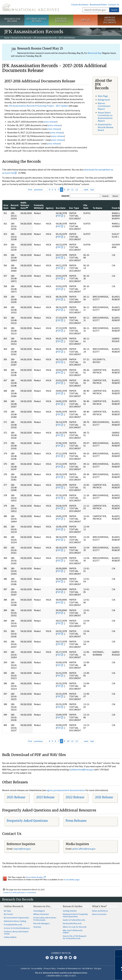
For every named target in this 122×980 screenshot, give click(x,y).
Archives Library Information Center (16, 933)
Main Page (103, 96)
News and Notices (100, 911)
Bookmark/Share (98, 4)
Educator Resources (61, 20)
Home (7, 38)
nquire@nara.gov (22, 849)
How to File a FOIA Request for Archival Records (75, 937)
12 (77, 190)
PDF (59, 216)
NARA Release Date (25, 205)
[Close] (119, 953)
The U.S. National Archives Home (31, 7)
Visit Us (85, 20)
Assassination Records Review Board (105, 127)
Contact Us (114, 4)
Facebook (47, 958)
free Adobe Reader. (36, 877)
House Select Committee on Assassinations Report (105, 117)
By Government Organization (16, 918)
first (30, 190)
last (92, 190)
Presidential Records (13, 925)
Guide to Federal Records (74, 920)
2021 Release (104, 797)
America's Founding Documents (110, 20)
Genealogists (39, 911)
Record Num (15, 206)
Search (114, 10)
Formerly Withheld (39, 206)
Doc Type (74, 208)
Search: (65, 196)
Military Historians (41, 914)
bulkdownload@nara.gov (82, 769)
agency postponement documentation (66, 790)
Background (104, 100)
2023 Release (45, 797)
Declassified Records (72, 923)
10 (68, 190)
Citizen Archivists (80, 4)
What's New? (99, 906)
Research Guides (73, 906)
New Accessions (99, 914)
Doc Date (61, 208)
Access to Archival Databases (17, 928)
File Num (86, 206)
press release (50, 122)
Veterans (37, 927)
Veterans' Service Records (37, 20)
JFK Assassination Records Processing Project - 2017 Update (38, 106)
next (86, 190)
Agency (50, 208)
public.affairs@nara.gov (84, 849)
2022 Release (75, 797)
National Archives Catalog (15, 921)
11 (72, 190)
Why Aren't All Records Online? (73, 931)
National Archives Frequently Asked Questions (75, 915)
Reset (115, 196)
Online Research (14, 906)
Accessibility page (72, 880)
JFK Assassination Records (45, 38)
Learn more (96, 975)
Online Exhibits (10, 937)
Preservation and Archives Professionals (45, 919)
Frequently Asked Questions (27, 821)
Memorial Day (95, 53)
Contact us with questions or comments (20, 892)
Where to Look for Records (75, 927)
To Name (97, 208)
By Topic (8, 911)
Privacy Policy (50, 968)
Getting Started (70, 911)
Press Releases (76, 821)
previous (38, 190)
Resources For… (43, 906)
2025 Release (16, 797)
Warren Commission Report (104, 106)
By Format (8, 914)
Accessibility (37, 968)
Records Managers (42, 923)
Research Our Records (12, 20)
